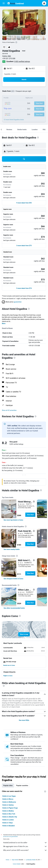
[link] (13, 520)
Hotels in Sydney (8, 805)
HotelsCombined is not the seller (25, 843)
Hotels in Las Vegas (9, 796)
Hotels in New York (9, 814)
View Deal (30, 515)
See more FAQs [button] (24, 720)
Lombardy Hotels (31, 860)
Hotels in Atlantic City (10, 817)
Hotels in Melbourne (9, 802)
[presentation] (16, 42)
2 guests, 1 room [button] (10, 74)
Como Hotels (17, 864)
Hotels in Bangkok (9, 826)
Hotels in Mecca (8, 799)
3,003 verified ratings (22, 61)
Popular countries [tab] (22, 786)
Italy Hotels (15, 860)
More (4, 323)
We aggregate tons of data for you (25, 846)
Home (7, 860)
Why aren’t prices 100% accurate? (25, 850)
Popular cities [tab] (8, 786)
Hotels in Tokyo (8, 823)
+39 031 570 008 (9, 59)
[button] (4, 3)
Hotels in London (8, 820)
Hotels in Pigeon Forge (10, 808)
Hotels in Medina (8, 811)
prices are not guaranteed (10, 836)
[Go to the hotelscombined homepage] (16, 3)
